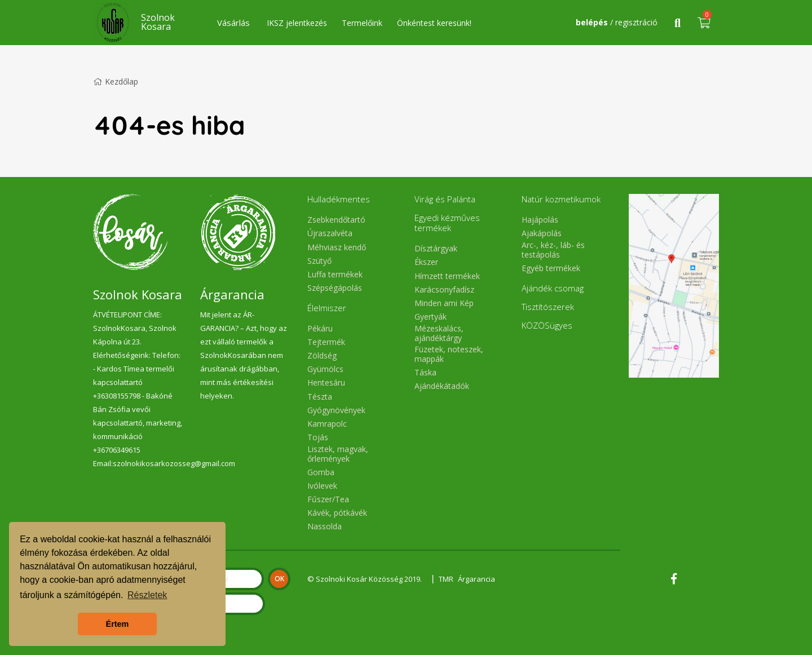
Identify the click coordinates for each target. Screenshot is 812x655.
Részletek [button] (147, 595)
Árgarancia (478, 579)
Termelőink (362, 23)
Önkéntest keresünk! (434, 23)
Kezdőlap (116, 81)
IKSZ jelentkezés (297, 23)
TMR (447, 579)
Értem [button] (118, 624)
